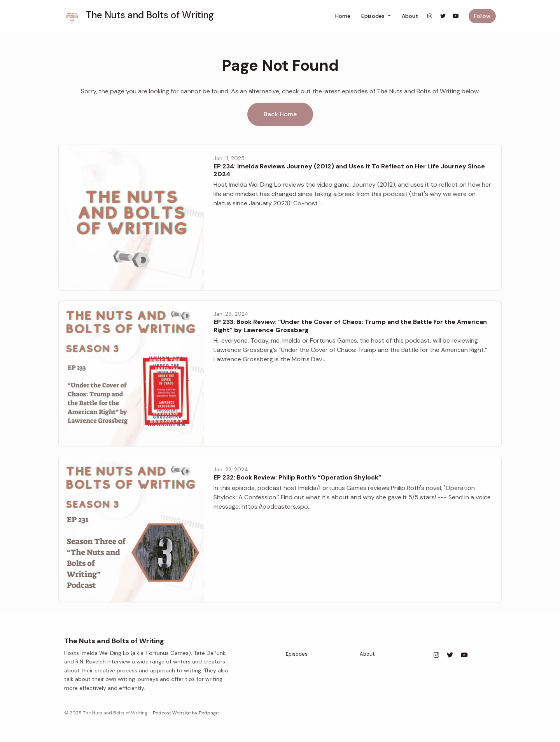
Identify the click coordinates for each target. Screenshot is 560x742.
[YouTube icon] (464, 655)
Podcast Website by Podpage (186, 713)
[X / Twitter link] (443, 16)
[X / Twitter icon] (450, 655)
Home (343, 16)
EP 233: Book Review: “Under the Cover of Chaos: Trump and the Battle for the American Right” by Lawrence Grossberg (350, 326)
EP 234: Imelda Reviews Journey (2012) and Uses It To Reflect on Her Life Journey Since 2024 (349, 170)
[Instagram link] (430, 16)
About (410, 16)
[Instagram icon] (436, 655)
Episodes (374, 16)
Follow (482, 16)
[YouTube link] (456, 16)
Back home (280, 114)
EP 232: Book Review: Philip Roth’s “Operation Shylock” (297, 477)
